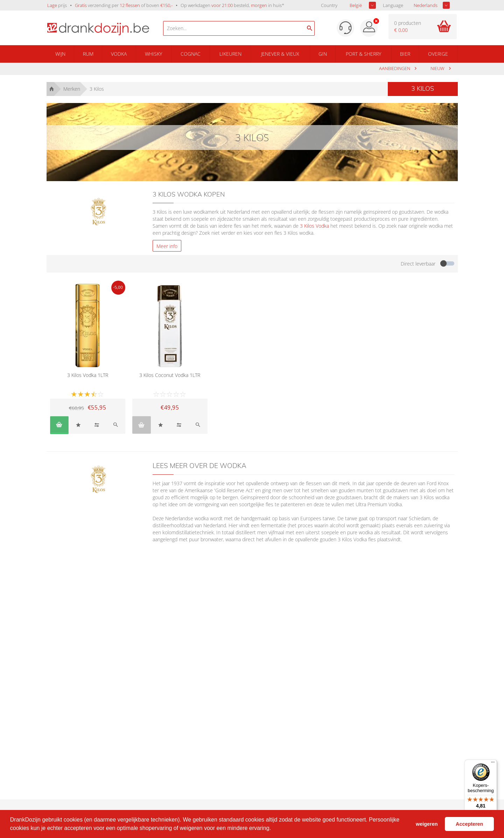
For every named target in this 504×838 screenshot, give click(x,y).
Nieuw (438, 68)
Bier (405, 54)
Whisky (153, 54)
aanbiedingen (395, 68)
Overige (438, 54)
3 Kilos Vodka (314, 226)
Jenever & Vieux (280, 54)
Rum (88, 54)
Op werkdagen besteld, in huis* (232, 5)
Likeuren (230, 54)
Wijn (60, 54)
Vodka (119, 54)
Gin (323, 54)
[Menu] (493, 764)
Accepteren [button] (469, 824)
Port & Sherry (363, 54)
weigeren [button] (427, 824)
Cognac (191, 54)
